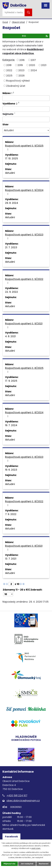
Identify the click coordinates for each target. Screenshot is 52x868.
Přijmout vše (9, 864)
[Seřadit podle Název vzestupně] (14, 92)
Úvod (5, 22)
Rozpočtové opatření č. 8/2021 (24, 547)
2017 (33, 60)
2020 (32, 65)
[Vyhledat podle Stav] (26, 130)
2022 (9, 70)
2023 (21, 70)
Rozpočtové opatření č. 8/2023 (24, 459)
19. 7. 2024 (11, 425)
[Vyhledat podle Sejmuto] (26, 119)
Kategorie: (9, 60)
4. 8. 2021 (10, 336)
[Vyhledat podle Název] (26, 98)
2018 (9, 65)
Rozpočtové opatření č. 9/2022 (24, 281)
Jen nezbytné (27, 864)
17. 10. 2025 (12, 158)
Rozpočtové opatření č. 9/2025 (24, 147)
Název (7, 93)
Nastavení (44, 864)
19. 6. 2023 (11, 470)
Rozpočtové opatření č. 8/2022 (24, 503)
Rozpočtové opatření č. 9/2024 (24, 192)
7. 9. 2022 (11, 514)
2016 (22, 60)
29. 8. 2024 (12, 203)
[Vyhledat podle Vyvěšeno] (26, 109)
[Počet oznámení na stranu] (8, 594)
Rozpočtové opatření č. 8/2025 (24, 370)
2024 (34, 70)
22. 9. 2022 (12, 292)
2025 (9, 75)
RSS (35, 36)
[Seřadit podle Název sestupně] (14, 93)
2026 (22, 75)
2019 (20, 65)
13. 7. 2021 (11, 559)
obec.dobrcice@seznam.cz (23, 801)
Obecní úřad (18, 22)
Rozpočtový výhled (18, 81)
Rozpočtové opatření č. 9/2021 (24, 325)
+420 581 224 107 (17, 795)
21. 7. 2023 (11, 247)
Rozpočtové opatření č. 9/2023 (24, 236)
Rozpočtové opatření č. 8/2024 (24, 414)
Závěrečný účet (16, 86)
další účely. (36, 848)
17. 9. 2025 (11, 381)
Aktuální (10, 173)
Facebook (11, 837)
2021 (44, 65)
